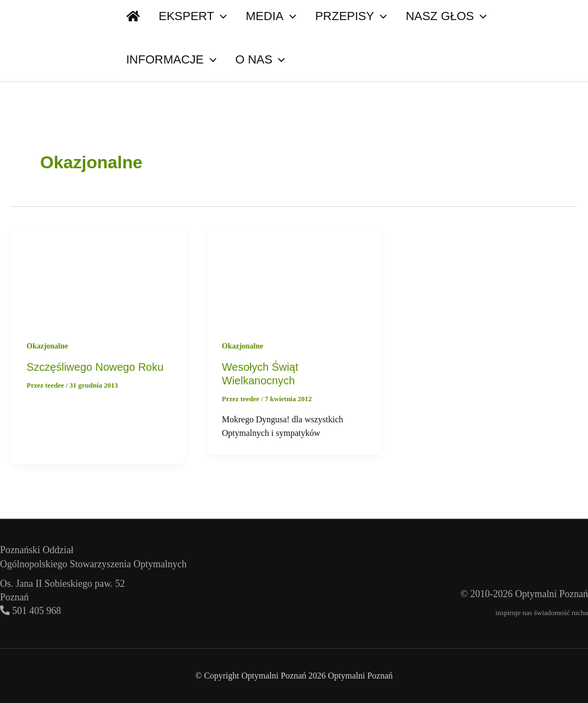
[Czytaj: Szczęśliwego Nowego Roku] (99, 274)
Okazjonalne (47, 346)
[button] (165, 60)
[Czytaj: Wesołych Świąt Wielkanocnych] (294, 274)
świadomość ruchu (561, 613)
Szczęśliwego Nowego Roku (95, 367)
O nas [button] (147, 60)
